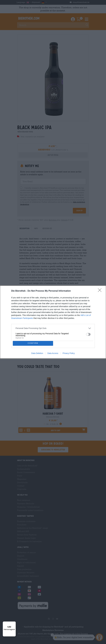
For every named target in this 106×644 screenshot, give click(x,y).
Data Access (53, 353)
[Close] (101, 291)
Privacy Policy (69, 353)
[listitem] (53, 328)
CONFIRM (33, 343)
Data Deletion (37, 353)
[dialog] (53, 322)
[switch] (88, 334)
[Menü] (14, 623)
